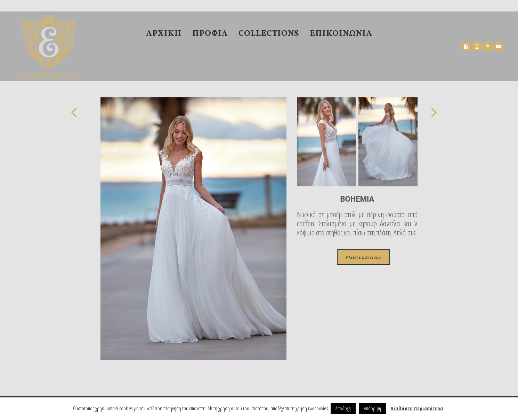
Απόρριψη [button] (373, 408)
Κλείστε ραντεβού (363, 257)
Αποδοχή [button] (343, 408)
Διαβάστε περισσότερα (417, 408)
